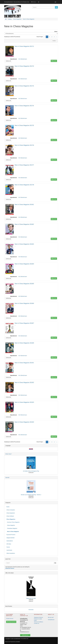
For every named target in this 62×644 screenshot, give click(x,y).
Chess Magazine (11, 525)
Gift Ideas (9, 544)
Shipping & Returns (39, 617)
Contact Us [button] (25, 635)
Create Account (10, 619)
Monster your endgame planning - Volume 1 (31, 495)
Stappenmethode (11, 538)
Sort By (54, 41)
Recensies (31, 610)
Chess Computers (11, 510)
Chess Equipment (11, 513)
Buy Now (54, 61)
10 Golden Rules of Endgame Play (31, 471)
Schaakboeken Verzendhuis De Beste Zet (17, 2)
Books (8, 507)
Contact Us (37, 623)
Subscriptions (10, 541)
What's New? (8, 454)
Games (8, 547)
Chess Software (10, 516)
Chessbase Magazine (12, 528)
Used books (9, 550)
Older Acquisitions (11, 553)
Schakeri (18, 642)
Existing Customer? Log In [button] (12, 622)
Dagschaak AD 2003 (31, 598)
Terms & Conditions (39, 622)
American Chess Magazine (13, 522)
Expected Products (11, 535)
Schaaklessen (51, 620)
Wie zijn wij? (51, 617)
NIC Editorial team (23, 59)
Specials (7, 478)
